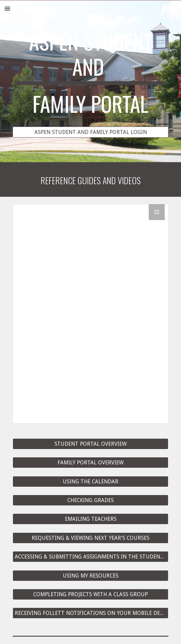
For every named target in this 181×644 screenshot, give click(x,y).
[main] (90, 76)
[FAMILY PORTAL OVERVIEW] (90, 463)
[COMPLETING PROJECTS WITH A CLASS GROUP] (90, 594)
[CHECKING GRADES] (90, 500)
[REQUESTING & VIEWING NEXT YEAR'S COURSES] (90, 538)
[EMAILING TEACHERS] (90, 519)
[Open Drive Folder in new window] (157, 212)
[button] (7, 8)
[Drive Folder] (90, 314)
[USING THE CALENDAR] (90, 481)
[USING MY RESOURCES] (90, 575)
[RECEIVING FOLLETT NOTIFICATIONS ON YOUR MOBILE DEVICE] (90, 613)
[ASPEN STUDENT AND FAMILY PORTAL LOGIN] (90, 132)
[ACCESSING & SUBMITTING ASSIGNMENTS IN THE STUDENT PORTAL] (90, 557)
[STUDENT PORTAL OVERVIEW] (90, 444)
